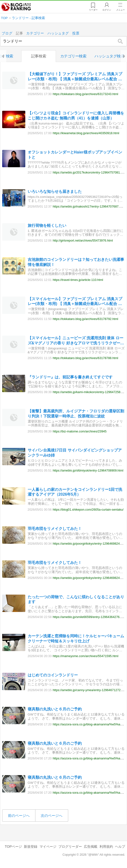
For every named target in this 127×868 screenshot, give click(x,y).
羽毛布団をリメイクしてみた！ (55, 529)
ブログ (7, 33)
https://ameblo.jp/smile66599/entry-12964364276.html (90, 617)
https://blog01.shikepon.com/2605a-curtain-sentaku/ (88, 510)
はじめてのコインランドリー (53, 675)
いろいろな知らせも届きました (55, 191)
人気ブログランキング (16, 7)
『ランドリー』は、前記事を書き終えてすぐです (70, 377)
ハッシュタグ (58, 33)
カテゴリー (35, 33)
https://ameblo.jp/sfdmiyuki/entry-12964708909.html (88, 470)
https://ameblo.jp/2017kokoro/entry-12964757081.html (90, 172)
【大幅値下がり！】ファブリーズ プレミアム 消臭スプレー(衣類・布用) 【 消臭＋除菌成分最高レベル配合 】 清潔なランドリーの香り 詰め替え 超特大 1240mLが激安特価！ (75, 77)
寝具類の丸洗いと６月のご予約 (55, 709)
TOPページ (13, 847)
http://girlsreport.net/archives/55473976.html (83, 241)
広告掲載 (91, 847)
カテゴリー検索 (73, 56)
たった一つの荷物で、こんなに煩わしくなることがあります (76, 599)
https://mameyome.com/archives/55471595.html (86, 656)
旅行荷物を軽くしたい (47, 226)
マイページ (48, 847)
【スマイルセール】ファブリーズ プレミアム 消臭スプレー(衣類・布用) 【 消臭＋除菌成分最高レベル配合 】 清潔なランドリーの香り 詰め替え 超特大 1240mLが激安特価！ (75, 302)
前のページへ (19, 816)
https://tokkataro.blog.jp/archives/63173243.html (86, 94)
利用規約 (106, 847)
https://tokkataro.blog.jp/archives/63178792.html (86, 319)
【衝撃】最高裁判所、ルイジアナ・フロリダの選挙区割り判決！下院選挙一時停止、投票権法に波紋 (76, 414)
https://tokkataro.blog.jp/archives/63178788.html (86, 358)
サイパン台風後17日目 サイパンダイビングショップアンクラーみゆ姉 (75, 453)
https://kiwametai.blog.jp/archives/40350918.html (86, 133)
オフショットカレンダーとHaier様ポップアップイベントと (75, 155)
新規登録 (31, 847)
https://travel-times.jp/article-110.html (78, 280)
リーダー (93, 10)
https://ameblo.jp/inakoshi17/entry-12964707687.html (89, 206)
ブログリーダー (70, 847)
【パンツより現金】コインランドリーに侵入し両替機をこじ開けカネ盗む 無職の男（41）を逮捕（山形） (76, 116)
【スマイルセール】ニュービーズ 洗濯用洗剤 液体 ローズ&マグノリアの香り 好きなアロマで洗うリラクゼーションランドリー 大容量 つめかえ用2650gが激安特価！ (76, 341)
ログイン (107, 10)
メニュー (120, 10)
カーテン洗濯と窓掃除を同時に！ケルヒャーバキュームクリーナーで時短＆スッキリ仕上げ (76, 639)
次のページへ (52, 816)
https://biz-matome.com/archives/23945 (80, 431)
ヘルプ (120, 847)
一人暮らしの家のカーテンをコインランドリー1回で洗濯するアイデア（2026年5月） (75, 492)
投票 (76, 33)
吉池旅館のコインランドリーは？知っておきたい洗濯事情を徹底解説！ (76, 262)
